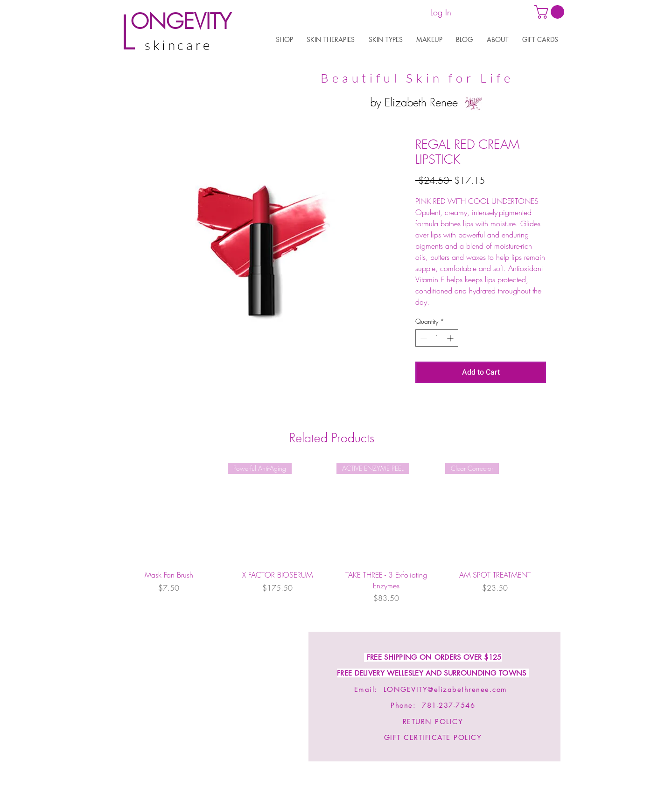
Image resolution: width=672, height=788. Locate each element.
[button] (284, 39)
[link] (551, 12)
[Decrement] (423, 338)
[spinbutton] (437, 338)
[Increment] (451, 338)
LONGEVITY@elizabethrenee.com (445, 689)
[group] (332, 533)
